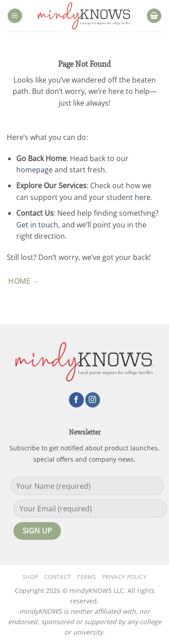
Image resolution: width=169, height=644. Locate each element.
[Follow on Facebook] (76, 400)
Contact (58, 577)
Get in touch (37, 225)
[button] (15, 16)
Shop (30, 577)
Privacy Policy (125, 577)
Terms (87, 577)
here (143, 197)
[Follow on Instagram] (93, 400)
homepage (34, 170)
